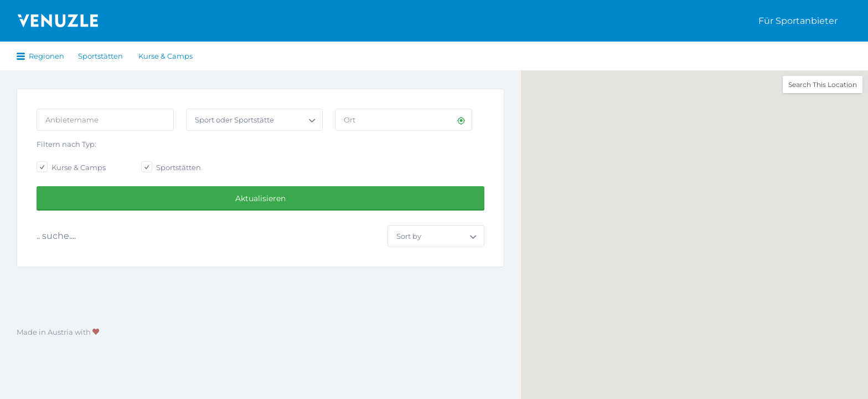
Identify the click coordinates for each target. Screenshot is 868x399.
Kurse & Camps (166, 56)
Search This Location (823, 85)
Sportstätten (100, 56)
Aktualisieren (260, 198)
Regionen (46, 56)
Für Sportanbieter (798, 21)
